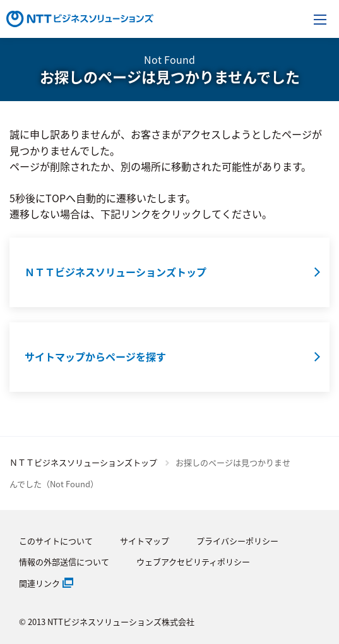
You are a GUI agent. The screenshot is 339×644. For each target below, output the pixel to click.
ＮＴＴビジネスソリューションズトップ (83, 462)
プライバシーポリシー (237, 541)
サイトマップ (145, 541)
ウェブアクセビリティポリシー (193, 562)
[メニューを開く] (320, 19)
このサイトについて (56, 541)
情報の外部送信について (64, 562)
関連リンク (39, 583)
